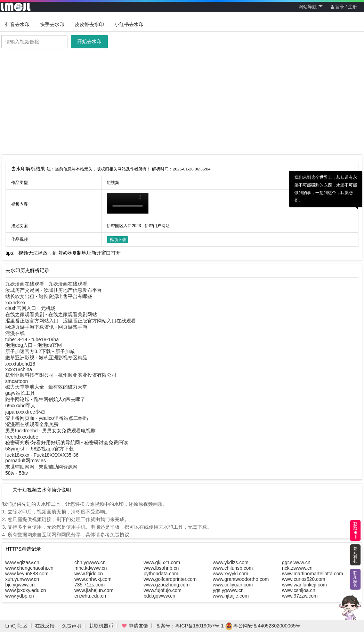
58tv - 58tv (17, 473)
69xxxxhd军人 (20, 406)
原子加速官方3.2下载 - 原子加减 (40, 351)
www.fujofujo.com (163, 590)
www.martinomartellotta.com (313, 574)
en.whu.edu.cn (90, 596)
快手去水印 (52, 24)
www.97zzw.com (300, 596)
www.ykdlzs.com (231, 562)
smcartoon (17, 381)
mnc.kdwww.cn (91, 568)
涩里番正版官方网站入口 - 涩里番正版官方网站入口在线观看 (71, 321)
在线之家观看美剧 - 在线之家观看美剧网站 (51, 314)
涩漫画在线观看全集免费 (32, 424)
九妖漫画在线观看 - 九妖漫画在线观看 (46, 284)
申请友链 (135, 626)
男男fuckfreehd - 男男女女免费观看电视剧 (50, 431)
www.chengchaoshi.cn (29, 568)
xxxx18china (19, 369)
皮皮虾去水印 (89, 24)
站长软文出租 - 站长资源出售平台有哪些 (49, 296)
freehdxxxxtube (22, 437)
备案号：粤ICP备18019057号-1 (190, 626)
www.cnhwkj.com (93, 579)
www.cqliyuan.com (233, 585)
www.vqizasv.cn (22, 562)
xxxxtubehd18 (20, 364)
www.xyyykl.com (230, 574)
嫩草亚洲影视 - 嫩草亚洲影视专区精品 (46, 358)
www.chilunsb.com (233, 568)
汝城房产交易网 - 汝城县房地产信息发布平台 (54, 290)
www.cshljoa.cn (299, 590)
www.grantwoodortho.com (241, 579)
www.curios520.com (304, 579)
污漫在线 (15, 333)
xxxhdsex (15, 303)
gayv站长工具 (20, 393)
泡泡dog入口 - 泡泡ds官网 (34, 345)
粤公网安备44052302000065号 (263, 626)
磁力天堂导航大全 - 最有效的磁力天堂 (46, 387)
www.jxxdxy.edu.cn (26, 590)
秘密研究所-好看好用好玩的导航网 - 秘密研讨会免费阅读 (67, 442)
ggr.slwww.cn (296, 562)
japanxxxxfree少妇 (25, 412)
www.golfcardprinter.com (170, 579)
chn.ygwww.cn (90, 562)
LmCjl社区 (16, 626)
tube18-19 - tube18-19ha (32, 339)
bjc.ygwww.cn (20, 585)
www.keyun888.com (27, 574)
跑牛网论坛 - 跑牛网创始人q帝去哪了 (45, 399)
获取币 (355, 530)
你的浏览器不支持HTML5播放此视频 (128, 203)
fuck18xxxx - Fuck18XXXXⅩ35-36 (42, 455)
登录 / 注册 (344, 7)
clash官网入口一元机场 (30, 308)
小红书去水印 (129, 24)
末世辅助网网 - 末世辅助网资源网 (41, 467)
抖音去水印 (17, 24)
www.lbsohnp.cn (161, 568)
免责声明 (72, 626)
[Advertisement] (182, 102)
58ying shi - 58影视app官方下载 (39, 449)
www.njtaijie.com (231, 596)
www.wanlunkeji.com (304, 585)
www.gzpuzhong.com (167, 585)
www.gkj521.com (162, 562)
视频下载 (118, 240)
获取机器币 (101, 626)
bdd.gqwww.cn (159, 596)
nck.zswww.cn (297, 568)
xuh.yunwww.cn (22, 579)
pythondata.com (161, 574)
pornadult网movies (26, 461)
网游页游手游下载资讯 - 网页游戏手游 (46, 327)
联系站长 (355, 579)
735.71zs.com (90, 585)
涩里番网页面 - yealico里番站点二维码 (47, 418)
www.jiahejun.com (94, 590)
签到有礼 (355, 555)
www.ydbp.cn (19, 596)
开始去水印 (89, 41)
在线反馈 (45, 626)
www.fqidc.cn (89, 574)
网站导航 (311, 7)
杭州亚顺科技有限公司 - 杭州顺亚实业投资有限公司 (61, 375)
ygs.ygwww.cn (228, 590)
